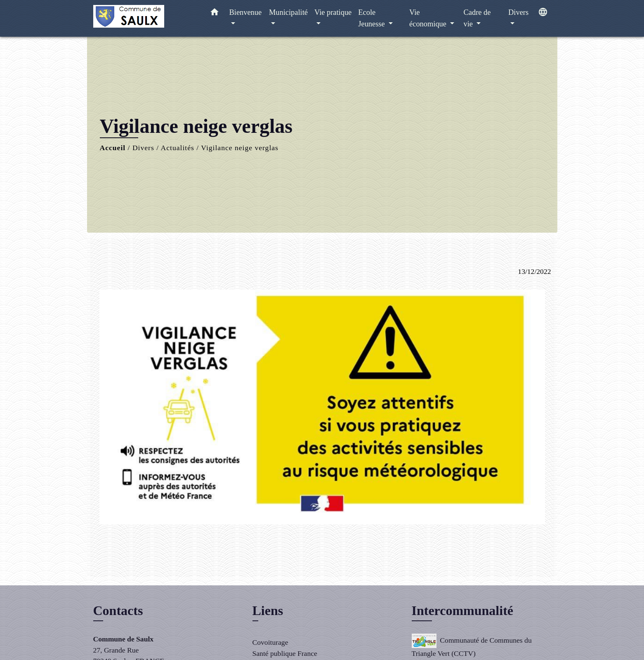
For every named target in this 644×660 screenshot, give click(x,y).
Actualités (178, 148)
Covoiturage (270, 642)
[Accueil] (145, 18)
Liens (268, 610)
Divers (143, 148)
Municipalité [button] (288, 12)
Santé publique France (285, 653)
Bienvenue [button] (246, 12)
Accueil (113, 148)
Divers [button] (518, 12)
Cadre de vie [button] (477, 18)
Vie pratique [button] (333, 12)
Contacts (118, 610)
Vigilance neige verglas (240, 148)
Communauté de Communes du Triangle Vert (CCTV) (472, 646)
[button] (215, 14)
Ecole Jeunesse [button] (372, 18)
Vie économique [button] (429, 18)
